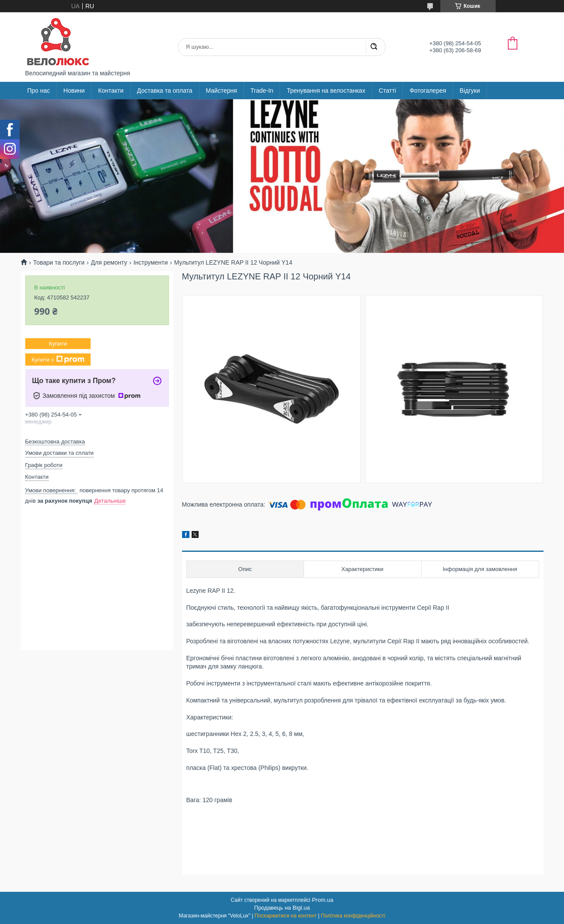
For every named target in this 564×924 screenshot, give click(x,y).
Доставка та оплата (165, 91)
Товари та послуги (59, 262)
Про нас (39, 91)
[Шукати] (374, 47)
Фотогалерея (428, 91)
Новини (74, 91)
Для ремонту (109, 262)
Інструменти (150, 262)
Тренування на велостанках (326, 91)
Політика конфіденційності (353, 916)
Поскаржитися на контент (286, 916)
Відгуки (470, 91)
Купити (58, 344)
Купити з (58, 360)
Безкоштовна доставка (55, 442)
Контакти (111, 91)
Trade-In (262, 91)
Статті (388, 91)
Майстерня (222, 91)
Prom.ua (323, 900)
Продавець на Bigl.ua (282, 908)
